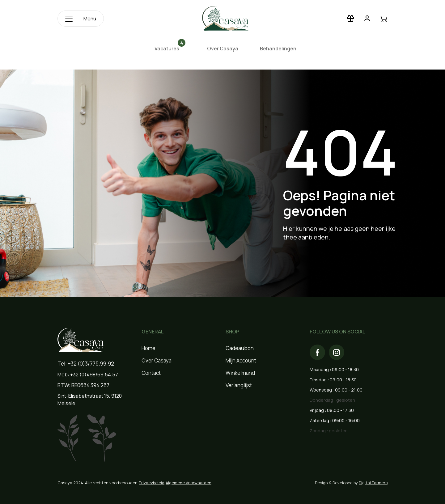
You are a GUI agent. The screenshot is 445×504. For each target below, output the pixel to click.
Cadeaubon (240, 348)
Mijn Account (241, 360)
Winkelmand (240, 373)
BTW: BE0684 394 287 (83, 385)
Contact (151, 373)
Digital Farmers (373, 483)
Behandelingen (278, 49)
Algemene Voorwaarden (189, 483)
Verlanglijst (239, 385)
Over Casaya (223, 49)
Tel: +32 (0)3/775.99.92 (86, 364)
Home (148, 348)
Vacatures (169, 48)
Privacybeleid (152, 483)
